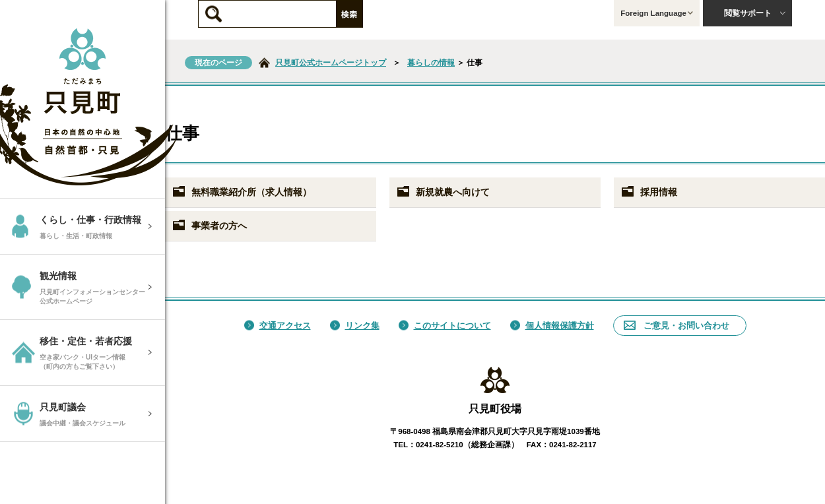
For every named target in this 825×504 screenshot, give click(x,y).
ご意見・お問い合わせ (676, 326)
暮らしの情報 (431, 63)
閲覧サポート (755, 13)
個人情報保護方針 (552, 326)
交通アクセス (278, 326)
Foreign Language (657, 13)
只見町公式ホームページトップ (331, 63)
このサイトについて (445, 326)
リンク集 (355, 326)
